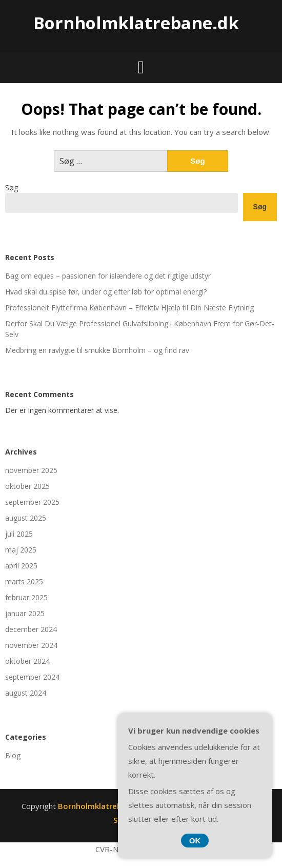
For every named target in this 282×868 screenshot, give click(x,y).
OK (195, 841)
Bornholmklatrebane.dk (136, 23)
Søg (12, 188)
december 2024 (31, 629)
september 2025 (32, 502)
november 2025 (31, 470)
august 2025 (26, 518)
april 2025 (21, 566)
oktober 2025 (27, 486)
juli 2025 (19, 534)
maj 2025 (21, 550)
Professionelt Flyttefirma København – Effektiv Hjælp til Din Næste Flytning (129, 308)
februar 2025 (26, 597)
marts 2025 (24, 581)
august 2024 (26, 693)
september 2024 (32, 677)
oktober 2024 (27, 661)
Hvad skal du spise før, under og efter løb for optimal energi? (106, 292)
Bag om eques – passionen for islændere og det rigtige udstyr (108, 276)
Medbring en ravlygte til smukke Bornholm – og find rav (97, 350)
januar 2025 (25, 613)
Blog (13, 755)
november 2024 (31, 645)
